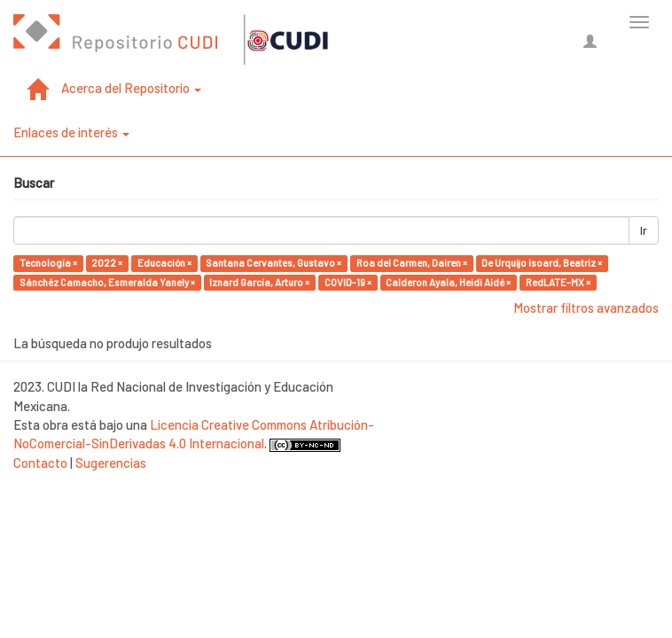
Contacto (40, 463)
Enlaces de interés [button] (71, 132)
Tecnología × (48, 263)
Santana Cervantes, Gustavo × (273, 263)
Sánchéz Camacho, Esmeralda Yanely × (107, 282)
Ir (644, 230)
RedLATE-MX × (558, 282)
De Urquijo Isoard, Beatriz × (542, 263)
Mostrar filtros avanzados (586, 307)
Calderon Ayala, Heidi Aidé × (448, 282)
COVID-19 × (348, 282)
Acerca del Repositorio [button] (131, 88)
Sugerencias (111, 463)
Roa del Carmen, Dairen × (412, 263)
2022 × (107, 263)
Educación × (164, 263)
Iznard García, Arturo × (259, 282)
